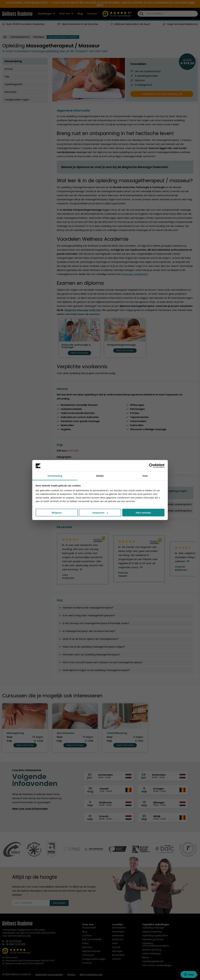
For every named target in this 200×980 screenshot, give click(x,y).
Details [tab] (100, 476)
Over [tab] (145, 476)
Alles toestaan (143, 513)
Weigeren (57, 513)
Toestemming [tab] (55, 476)
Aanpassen (100, 513)
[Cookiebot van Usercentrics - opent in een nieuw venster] (151, 466)
